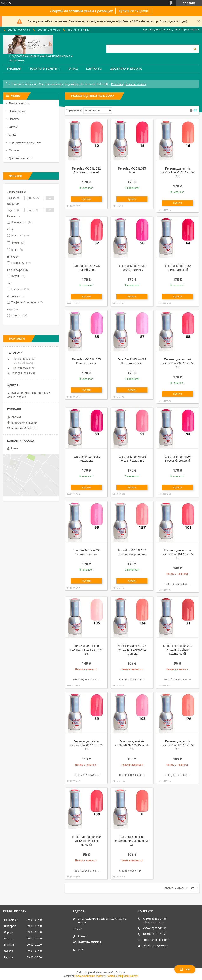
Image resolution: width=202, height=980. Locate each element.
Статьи (13, 127)
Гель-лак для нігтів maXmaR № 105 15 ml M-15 (86, 650)
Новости (14, 119)
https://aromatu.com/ (24, 423)
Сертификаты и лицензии (25, 142)
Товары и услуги (43, 69)
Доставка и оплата (126, 69)
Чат (185, 969)
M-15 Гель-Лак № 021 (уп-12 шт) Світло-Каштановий (177, 650)
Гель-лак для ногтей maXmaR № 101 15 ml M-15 (178, 554)
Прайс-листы (17, 111)
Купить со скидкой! (134, 11)
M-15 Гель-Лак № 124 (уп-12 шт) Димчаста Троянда (132, 650)
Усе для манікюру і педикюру (59, 84)
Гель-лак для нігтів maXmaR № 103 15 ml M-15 (132, 745)
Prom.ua (121, 972)
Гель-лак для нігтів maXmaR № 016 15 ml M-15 (178, 172)
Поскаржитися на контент (90, 976)
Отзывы (14, 150)
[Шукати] (195, 49)
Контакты (94, 69)
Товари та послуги (23, 84)
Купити (86, 199)
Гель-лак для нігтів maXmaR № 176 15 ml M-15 (178, 745)
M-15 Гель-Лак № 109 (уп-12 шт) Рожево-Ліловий (86, 841)
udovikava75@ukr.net (24, 428)
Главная (14, 69)
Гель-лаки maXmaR (95, 84)
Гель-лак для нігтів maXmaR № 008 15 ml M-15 (132, 841)
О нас (73, 69)
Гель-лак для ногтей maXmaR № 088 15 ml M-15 (178, 363)
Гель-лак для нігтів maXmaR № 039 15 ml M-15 (86, 745)
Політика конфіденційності (122, 976)
